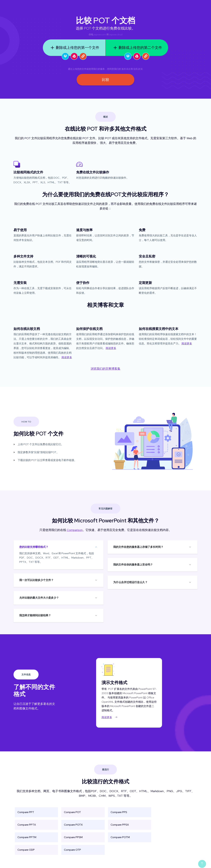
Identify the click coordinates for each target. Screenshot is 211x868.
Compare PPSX (120, 825)
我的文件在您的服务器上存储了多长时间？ (138, 547)
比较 (105, 80)
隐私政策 (138, 69)
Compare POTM (120, 837)
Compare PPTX (27, 825)
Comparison (75, 530)
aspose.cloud (116, 34)
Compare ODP (26, 850)
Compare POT (72, 812)
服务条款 (126, 69)
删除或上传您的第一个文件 (74, 48)
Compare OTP (72, 850)
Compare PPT (26, 812)
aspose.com (100, 34)
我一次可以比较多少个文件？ (36, 580)
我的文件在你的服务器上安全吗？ (133, 565)
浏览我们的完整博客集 (105, 369)
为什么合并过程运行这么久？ (130, 582)
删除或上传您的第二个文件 (137, 48)
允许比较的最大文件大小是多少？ (39, 598)
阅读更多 (67, 357)
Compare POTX (73, 825)
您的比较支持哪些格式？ (34, 547)
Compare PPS (119, 812)
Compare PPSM (73, 837)
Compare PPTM (27, 837)
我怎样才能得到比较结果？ (35, 615)
